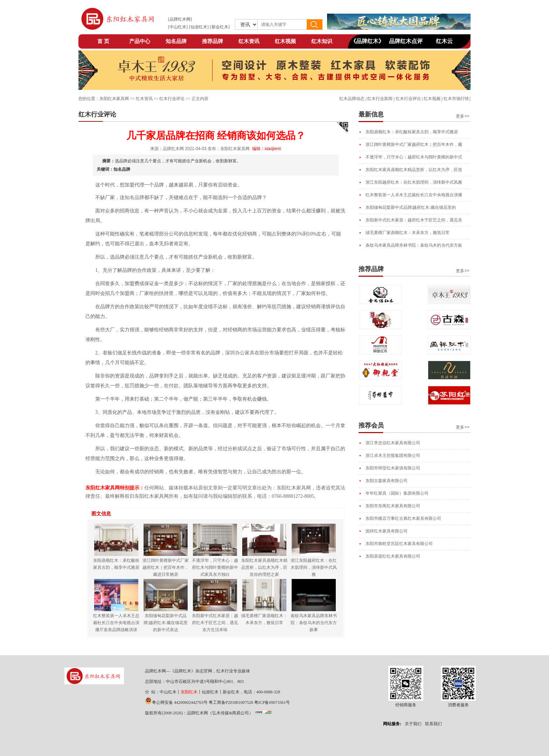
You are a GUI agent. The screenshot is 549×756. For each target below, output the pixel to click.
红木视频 (285, 41)
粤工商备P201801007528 (231, 702)
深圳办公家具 (240, 353)
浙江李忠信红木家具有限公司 (393, 443)
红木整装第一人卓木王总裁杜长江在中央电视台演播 (414, 195)
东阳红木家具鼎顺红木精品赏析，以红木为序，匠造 (414, 170)
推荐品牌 (213, 41)
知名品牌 (176, 41)
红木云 (444, 41)
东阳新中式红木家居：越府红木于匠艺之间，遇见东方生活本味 (215, 623)
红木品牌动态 (352, 99)
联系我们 (433, 724)
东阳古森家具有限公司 (387, 481)
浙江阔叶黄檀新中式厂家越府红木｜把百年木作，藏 (414, 144)
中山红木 (178, 27)
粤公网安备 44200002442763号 (180, 702)
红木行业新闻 (380, 99)
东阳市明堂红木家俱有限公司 (393, 468)
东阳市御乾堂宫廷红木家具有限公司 (399, 544)
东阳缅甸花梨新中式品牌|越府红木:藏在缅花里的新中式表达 (166, 623)
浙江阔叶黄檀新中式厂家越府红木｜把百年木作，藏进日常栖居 (166, 567)
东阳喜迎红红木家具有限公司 (393, 556)
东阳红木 (189, 692)
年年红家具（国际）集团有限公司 (397, 493)
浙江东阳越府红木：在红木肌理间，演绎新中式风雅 (414, 182)
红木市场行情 (456, 99)
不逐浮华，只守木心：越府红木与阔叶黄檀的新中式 (414, 157)
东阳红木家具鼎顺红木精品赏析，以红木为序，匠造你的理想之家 (264, 567)
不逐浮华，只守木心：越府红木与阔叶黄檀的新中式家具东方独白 (215, 567)
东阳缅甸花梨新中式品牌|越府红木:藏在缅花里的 (411, 207)
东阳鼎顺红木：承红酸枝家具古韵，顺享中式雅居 (412, 132)
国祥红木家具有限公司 (387, 531)
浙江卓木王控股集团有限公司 (393, 455)
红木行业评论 (408, 99)
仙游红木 (199, 27)
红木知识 (322, 41)
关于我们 (413, 724)
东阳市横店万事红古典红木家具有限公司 (403, 518)
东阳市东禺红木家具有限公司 (393, 506)
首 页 (103, 41)
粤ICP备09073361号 (272, 702)
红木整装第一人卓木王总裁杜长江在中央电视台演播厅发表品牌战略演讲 (116, 623)
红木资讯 (249, 41)
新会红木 (220, 27)
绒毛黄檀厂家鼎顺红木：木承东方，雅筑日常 (408, 233)
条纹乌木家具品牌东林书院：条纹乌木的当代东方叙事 (314, 623)
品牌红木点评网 (406, 43)
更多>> (463, 116)
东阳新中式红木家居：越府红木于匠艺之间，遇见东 (414, 220)
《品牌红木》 (367, 41)
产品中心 (140, 41)
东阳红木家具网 (114, 99)
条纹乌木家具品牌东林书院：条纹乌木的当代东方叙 (414, 245)
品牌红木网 (180, 19)
